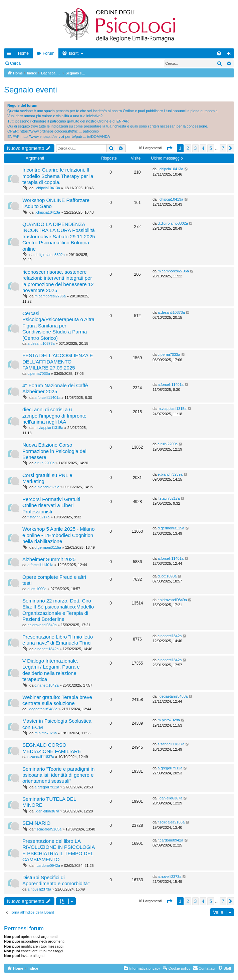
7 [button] (223, 148)
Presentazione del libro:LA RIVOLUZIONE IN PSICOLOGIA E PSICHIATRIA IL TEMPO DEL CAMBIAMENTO (59, 850)
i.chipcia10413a (47, 188)
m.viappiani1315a (49, 428)
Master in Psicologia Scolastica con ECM (57, 724)
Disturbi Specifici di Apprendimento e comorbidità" (56, 880)
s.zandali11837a (41, 757)
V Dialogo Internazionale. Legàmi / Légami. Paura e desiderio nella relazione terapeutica (51, 670)
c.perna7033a (39, 374)
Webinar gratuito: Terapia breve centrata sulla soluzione (57, 700)
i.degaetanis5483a (42, 709)
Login (35, 63)
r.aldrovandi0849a (42, 625)
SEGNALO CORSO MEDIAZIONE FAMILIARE (52, 748)
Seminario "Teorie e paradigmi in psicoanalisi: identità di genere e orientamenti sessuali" (58, 775)
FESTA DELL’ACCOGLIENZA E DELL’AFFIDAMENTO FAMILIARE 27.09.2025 (58, 361)
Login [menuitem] (230, 55)
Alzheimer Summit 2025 (49, 559)
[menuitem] (219, 53)
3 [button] (196, 148)
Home (23, 53)
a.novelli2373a (39, 889)
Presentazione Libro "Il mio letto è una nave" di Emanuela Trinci (58, 640)
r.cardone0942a (47, 866)
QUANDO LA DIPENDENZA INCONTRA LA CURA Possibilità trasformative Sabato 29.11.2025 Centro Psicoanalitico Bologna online (59, 236)
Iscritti (74, 53)
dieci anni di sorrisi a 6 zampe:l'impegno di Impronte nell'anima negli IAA (54, 416)
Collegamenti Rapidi (10, 55)
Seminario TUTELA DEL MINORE (49, 802)
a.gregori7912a (47, 787)
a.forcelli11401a (47, 398)
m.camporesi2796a (50, 296)
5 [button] (211, 148)
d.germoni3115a (48, 547)
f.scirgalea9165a (48, 829)
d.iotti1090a (37, 589)
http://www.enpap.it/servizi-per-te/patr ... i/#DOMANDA (66, 137)
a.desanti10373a (41, 343)
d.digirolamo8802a (50, 255)
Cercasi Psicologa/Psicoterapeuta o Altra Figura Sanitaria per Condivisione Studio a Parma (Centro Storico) (58, 326)
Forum (49, 53)
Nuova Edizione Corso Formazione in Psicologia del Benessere (54, 451)
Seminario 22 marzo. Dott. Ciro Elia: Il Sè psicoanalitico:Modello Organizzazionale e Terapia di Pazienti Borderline (58, 610)
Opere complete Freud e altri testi (54, 580)
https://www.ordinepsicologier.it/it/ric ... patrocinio (59, 131)
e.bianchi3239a (47, 487)
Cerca (15, 63)
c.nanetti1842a (46, 649)
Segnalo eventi (31, 90)
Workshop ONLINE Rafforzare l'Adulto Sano (56, 203)
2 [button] (188, 148)
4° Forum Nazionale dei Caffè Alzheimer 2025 (55, 388)
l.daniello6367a (47, 811)
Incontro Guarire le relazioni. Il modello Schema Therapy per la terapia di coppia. (58, 176)
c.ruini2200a (44, 463)
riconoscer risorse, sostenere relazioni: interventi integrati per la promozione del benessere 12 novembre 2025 (58, 281)
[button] (169, 148)
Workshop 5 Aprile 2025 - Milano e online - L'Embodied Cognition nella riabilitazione (59, 535)
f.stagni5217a (38, 517)
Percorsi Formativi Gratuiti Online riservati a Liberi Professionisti (51, 505)
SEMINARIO (36, 823)
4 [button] (203, 148)
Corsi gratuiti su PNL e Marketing (47, 478)
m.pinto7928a (46, 733)
